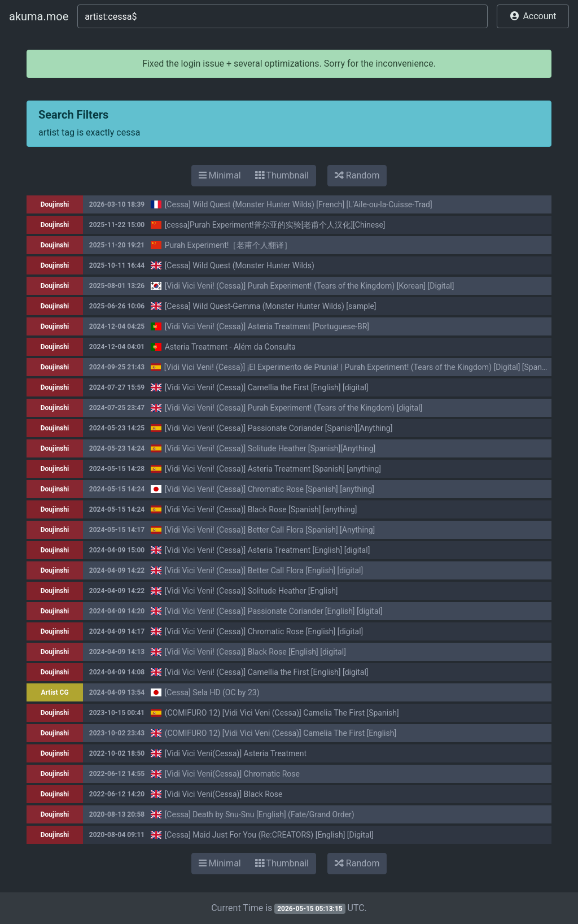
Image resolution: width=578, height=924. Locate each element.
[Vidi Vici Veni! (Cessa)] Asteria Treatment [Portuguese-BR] (267, 326)
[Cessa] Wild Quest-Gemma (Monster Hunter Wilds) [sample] (271, 306)
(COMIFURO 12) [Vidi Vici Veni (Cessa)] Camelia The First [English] (281, 733)
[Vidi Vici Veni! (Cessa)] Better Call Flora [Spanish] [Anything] (270, 530)
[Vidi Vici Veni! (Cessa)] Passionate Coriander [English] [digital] (274, 611)
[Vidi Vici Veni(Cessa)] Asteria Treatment (236, 753)
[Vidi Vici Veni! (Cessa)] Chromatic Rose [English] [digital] (264, 631)
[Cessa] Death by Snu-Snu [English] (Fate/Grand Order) (260, 814)
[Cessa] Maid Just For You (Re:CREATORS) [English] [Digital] (269, 835)
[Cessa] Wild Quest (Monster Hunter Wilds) (240, 265)
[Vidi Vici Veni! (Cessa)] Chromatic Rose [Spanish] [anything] (270, 489)
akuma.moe (39, 16)
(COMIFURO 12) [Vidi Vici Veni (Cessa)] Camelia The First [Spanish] (282, 713)
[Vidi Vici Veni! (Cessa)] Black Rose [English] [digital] (255, 652)
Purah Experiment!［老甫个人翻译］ (229, 245)
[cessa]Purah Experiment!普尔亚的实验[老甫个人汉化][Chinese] (275, 225)
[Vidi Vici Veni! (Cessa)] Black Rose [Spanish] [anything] (261, 509)
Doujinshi (55, 204)
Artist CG (54, 692)
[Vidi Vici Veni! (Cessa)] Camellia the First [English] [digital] (267, 387)
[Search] (283, 16)
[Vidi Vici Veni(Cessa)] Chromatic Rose (232, 774)
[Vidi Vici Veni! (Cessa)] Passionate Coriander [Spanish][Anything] (279, 428)
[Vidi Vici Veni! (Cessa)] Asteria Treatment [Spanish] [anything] (273, 469)
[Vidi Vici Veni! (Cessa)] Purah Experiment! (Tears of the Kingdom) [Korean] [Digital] (310, 286)
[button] (533, 16)
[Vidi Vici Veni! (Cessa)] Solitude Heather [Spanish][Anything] (270, 448)
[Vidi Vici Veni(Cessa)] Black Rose (224, 794)
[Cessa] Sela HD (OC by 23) (212, 692)
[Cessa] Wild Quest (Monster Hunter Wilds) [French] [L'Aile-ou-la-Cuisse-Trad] (299, 204)
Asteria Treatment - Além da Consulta (230, 347)
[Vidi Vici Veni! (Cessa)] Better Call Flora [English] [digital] (264, 570)
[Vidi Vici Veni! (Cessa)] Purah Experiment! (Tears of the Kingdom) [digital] (294, 408)
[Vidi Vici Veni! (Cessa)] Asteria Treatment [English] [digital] (268, 550)
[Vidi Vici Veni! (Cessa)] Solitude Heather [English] (251, 591)
